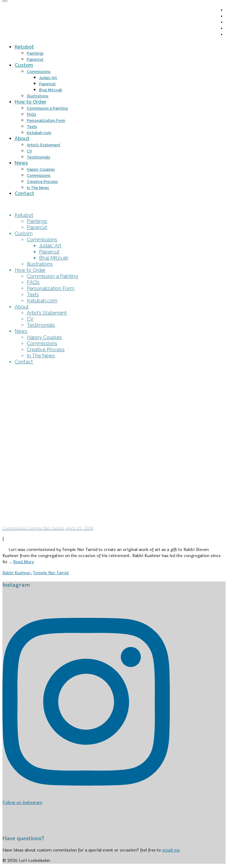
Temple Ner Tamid (51, 573)
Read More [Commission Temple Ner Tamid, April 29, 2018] (24, 562)
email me (171, 850)
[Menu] (5, 1)
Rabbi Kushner (17, 573)
